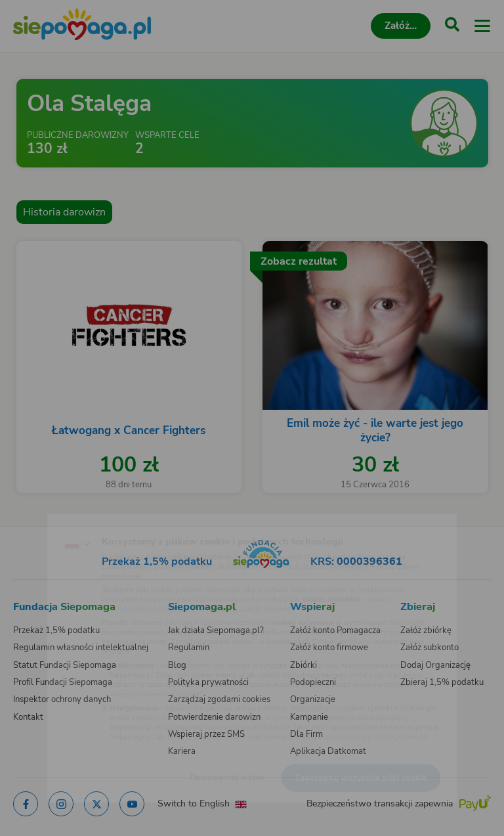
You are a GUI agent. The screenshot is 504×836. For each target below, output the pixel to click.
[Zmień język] (37, 517)
